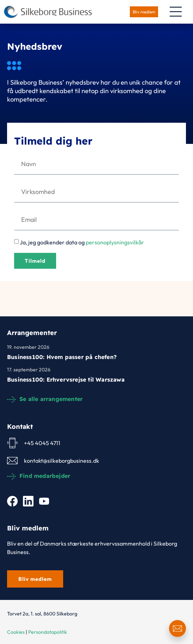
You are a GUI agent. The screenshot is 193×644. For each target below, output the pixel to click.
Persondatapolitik (48, 632)
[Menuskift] (176, 12)
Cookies (16, 632)
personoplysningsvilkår (115, 242)
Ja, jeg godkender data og (82, 242)
